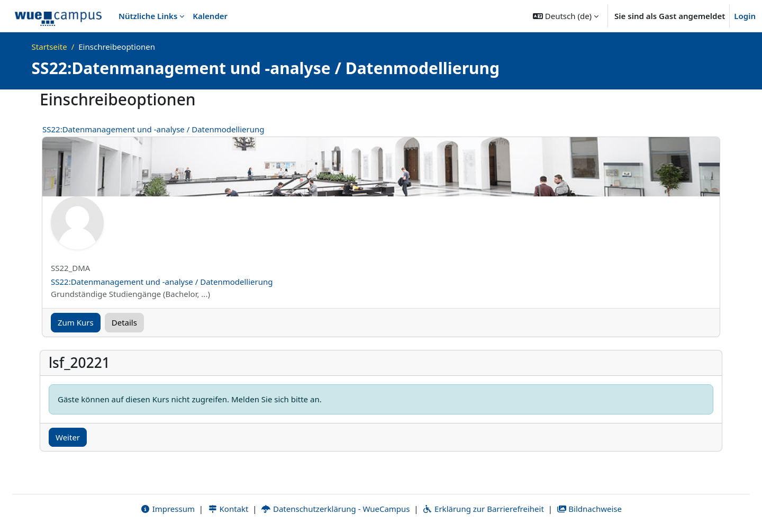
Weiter (68, 437)
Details (124, 322)
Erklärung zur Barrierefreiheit (483, 509)
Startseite (49, 47)
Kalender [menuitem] (210, 16)
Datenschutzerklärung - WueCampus (335, 509)
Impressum (167, 509)
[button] (566, 16)
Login (745, 16)
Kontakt (228, 509)
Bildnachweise (589, 509)
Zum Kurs (76, 322)
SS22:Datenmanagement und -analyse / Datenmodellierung (153, 129)
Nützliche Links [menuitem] (148, 16)
